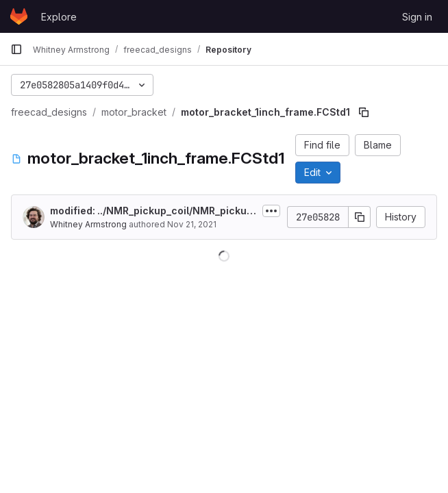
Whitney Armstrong (88, 224)
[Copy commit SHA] (360, 217)
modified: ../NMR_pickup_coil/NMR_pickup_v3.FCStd (151, 211)
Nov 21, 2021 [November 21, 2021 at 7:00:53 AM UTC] (192, 224)
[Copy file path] (364, 112)
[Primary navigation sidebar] (16, 49)
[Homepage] (19, 16)
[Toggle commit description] (271, 211)
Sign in (417, 17)
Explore (59, 17)
